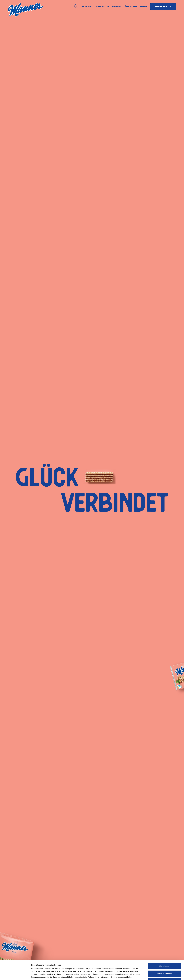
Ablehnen (164, 972)
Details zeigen (125, 975)
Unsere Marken (102, 7)
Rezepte (144, 7)
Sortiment (117, 7)
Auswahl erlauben (164, 964)
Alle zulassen (164, 957)
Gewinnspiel (86, 7)
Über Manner (131, 7)
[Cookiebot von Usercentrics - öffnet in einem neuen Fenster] (15, 975)
